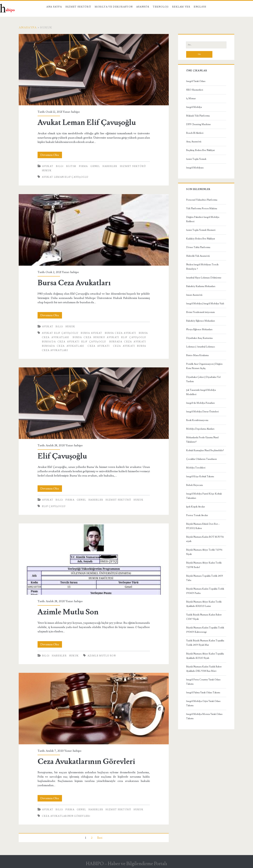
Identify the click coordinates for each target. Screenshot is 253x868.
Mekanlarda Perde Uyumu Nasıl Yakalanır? (202, 440)
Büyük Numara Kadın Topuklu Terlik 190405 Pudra (205, 591)
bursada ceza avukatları (63, 346)
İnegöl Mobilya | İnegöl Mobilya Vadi (205, 304)
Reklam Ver (181, 7)
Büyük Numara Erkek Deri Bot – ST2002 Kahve (203, 526)
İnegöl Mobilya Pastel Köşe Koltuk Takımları (204, 496)
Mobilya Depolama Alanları (200, 429)
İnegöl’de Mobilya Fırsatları (201, 403)
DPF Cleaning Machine (198, 124)
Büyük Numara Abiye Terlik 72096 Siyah (204, 552)
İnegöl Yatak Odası (196, 81)
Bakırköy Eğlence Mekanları (201, 321)
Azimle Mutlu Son (94, 559)
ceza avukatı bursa (130, 346)
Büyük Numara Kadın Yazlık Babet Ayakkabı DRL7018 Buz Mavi (204, 669)
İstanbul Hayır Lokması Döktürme (204, 278)
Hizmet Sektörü (78, 7)
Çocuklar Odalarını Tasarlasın (201, 459)
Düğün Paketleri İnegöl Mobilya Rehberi (203, 219)
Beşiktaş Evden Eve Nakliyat (200, 150)
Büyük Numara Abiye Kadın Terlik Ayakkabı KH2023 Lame (204, 604)
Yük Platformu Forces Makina (202, 209)
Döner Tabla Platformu (198, 247)
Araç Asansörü (194, 142)
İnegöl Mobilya (194, 107)
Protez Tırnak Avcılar (197, 515)
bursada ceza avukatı (128, 342)
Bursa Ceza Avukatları (94, 230)
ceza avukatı (99, 346)
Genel (95, 166)
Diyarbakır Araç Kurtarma (199, 338)
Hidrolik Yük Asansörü (198, 256)
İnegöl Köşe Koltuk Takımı (200, 477)
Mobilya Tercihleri (196, 468)
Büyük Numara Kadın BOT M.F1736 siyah (205, 539)
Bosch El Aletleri (195, 133)
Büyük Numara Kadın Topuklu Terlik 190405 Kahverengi (205, 630)
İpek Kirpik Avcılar (195, 507)
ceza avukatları (55, 350)
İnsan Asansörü (194, 295)
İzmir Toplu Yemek (196, 159)
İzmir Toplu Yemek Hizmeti (201, 230)
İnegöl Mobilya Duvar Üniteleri (202, 412)
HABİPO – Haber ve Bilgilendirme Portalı (127, 864)
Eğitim (71, 166)
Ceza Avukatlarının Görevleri (94, 708)
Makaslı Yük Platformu (198, 116)
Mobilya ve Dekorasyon (114, 7)
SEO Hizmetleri (195, 90)
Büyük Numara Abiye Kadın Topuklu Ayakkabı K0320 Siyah (205, 656)
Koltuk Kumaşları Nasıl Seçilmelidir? (205, 450)
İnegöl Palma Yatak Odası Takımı (203, 693)
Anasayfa (28, 28)
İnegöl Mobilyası (195, 168)
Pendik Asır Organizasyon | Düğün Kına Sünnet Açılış (204, 366)
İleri (100, 838)
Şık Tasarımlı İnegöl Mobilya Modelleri (201, 392)
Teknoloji (161, 7)
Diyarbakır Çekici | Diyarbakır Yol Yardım (203, 379)
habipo (75, 112)
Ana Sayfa (54, 7)
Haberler (110, 166)
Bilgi (60, 166)
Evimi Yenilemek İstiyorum (200, 312)
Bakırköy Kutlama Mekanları (201, 286)
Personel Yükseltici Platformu (202, 200)
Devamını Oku (51, 155)
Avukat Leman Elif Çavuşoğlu (94, 70)
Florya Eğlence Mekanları (199, 329)
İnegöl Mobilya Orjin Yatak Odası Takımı (203, 703)
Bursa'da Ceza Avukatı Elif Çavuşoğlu (74, 342)
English (200, 7)
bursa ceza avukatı (120, 333)
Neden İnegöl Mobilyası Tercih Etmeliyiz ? (202, 267)
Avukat (48, 166)
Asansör (143, 7)
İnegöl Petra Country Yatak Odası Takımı (203, 682)
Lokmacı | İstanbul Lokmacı (201, 347)
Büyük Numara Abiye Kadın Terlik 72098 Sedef (204, 565)
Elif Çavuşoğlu (94, 403)
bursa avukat (91, 333)
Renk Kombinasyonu (197, 420)
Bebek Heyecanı (195, 485)
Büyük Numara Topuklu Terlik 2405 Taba (205, 578)
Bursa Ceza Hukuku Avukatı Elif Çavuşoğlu (109, 337)
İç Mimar (191, 99)
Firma (83, 166)
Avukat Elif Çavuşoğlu (60, 333)
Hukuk (47, 171)
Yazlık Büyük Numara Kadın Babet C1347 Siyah (204, 617)
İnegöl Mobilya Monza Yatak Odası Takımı (204, 716)
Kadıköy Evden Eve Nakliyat (201, 239)
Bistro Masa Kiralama (197, 355)
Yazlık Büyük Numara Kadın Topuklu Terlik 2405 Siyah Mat (205, 643)
